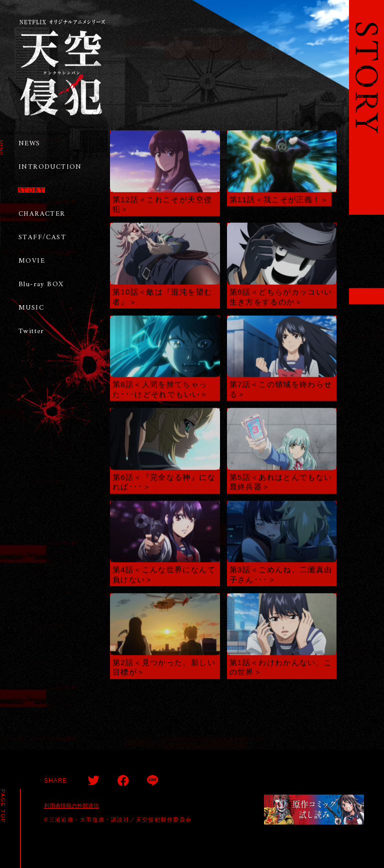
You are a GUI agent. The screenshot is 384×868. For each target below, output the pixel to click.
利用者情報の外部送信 (71, 806)
